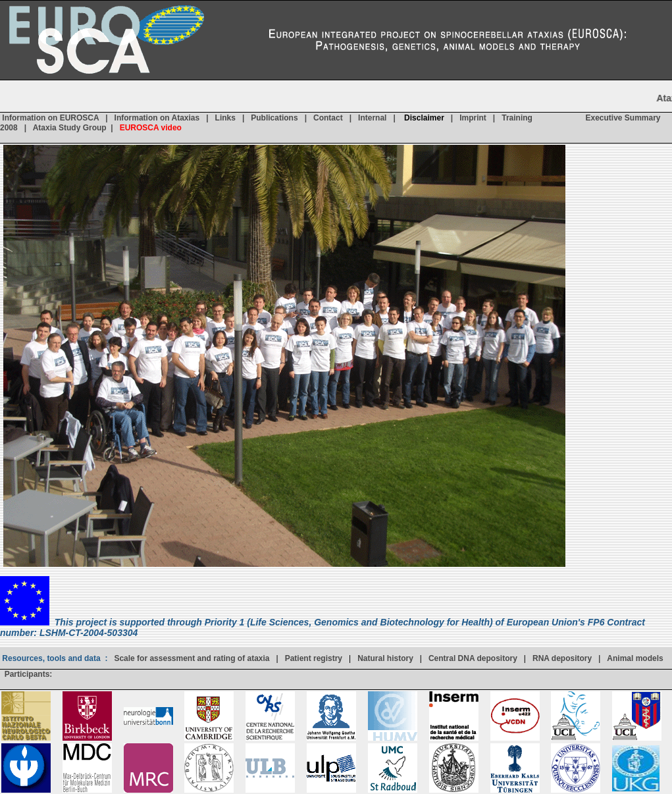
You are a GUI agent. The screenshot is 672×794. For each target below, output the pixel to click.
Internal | (381, 119)
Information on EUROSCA (50, 119)
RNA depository (562, 658)
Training (517, 119)
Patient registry (314, 658)
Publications (274, 119)
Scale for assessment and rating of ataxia (192, 658)
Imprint (473, 119)
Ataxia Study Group (70, 128)
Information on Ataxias (157, 119)
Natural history (385, 658)
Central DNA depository (473, 658)
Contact (328, 119)
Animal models (635, 658)
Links (225, 119)
